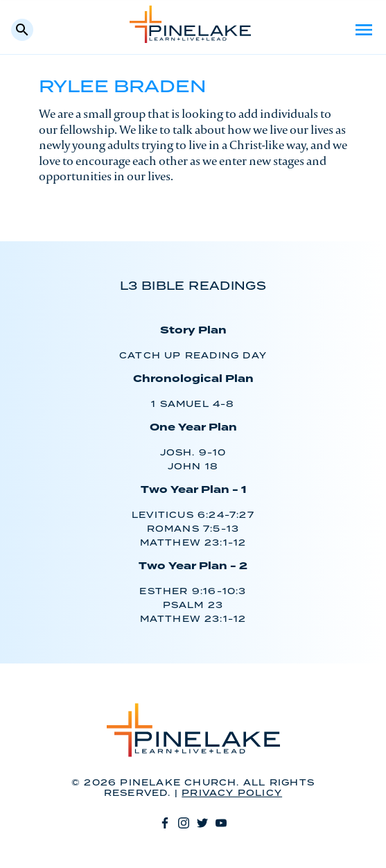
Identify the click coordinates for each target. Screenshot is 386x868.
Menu (364, 30)
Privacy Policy (232, 793)
